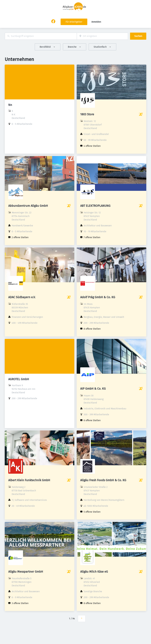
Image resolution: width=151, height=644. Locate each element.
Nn (10, 105)
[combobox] (41, 36)
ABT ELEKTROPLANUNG (95, 206)
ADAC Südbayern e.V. (22, 297)
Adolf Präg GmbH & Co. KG (98, 297)
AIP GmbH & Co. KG (93, 389)
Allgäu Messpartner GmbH (26, 572)
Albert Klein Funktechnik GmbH (29, 480)
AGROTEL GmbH (19, 379)
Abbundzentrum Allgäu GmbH (28, 206)
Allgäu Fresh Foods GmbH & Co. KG (103, 480)
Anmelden (96, 22)
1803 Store (87, 114)
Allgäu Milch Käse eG (94, 572)
